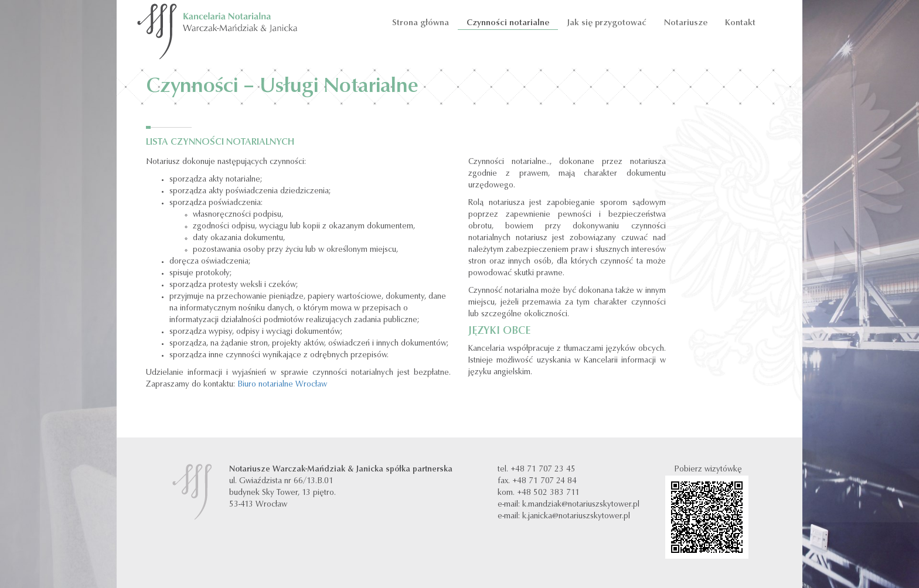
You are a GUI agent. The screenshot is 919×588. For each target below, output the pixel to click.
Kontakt (740, 23)
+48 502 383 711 (548, 493)
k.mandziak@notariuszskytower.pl (581, 505)
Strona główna (419, 23)
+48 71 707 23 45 (543, 470)
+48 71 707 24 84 (544, 481)
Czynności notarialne (508, 23)
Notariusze (686, 23)
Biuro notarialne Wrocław (282, 385)
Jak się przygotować (607, 23)
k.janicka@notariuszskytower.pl (576, 517)
